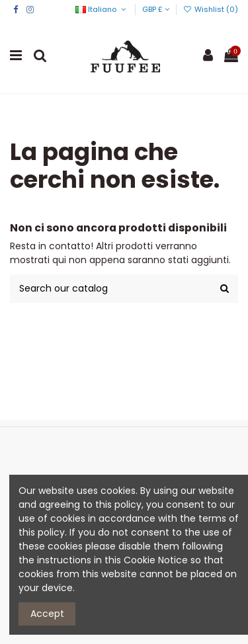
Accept (47, 614)
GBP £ (156, 9)
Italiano (102, 9)
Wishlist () (211, 9)
